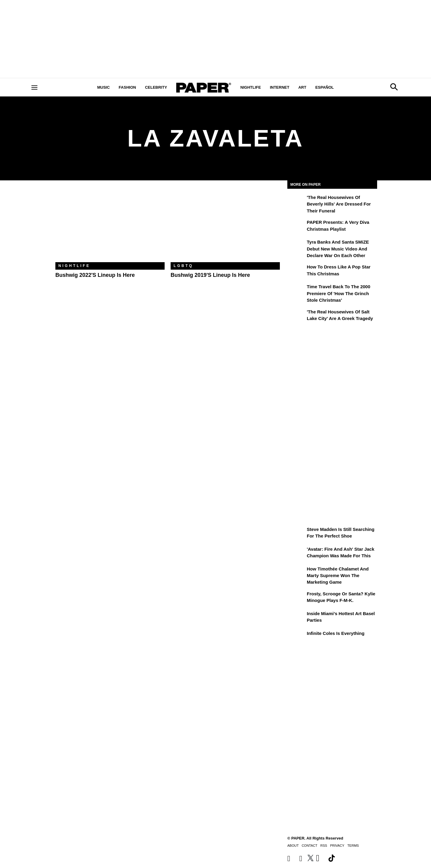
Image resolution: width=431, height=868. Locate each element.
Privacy (337, 846)
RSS (324, 846)
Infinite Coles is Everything (336, 633)
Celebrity (156, 87)
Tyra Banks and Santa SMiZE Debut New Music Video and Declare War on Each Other (338, 249)
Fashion (128, 87)
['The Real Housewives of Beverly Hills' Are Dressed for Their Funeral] (296, 202)
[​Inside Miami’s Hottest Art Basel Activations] (296, 618)
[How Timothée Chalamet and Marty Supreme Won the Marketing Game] (296, 573)
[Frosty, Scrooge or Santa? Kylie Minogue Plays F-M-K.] (296, 598)
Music (104, 87)
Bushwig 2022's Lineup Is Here (95, 275)
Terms (353, 846)
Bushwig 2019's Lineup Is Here (210, 275)
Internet (280, 87)
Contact (309, 846)
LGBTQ (183, 266)
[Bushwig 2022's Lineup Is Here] (110, 226)
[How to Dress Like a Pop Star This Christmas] (296, 271)
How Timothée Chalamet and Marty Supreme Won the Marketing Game (338, 576)
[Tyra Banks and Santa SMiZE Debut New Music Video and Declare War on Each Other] (296, 246)
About (293, 846)
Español (324, 87)
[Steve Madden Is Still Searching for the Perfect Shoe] (296, 534)
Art (302, 87)
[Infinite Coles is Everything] (296, 638)
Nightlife (251, 87)
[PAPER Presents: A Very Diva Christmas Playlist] (296, 227)
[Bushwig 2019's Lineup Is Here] (225, 226)
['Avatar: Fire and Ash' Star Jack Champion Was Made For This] (296, 553)
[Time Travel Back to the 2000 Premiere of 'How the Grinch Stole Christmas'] (296, 291)
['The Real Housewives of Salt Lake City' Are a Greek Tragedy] (296, 316)
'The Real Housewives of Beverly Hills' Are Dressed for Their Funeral (339, 204)
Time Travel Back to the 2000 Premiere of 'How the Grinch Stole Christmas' (339, 293)
